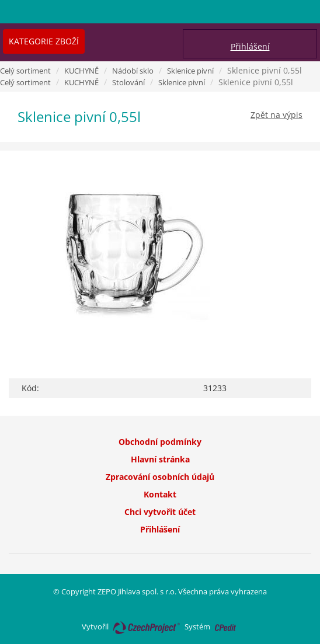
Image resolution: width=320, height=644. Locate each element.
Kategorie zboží (44, 41)
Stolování (128, 82)
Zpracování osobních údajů (160, 477)
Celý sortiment (25, 71)
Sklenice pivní (190, 71)
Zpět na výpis (276, 115)
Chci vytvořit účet (160, 512)
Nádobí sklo (133, 71)
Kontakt (160, 494)
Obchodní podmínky (160, 442)
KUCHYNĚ (81, 71)
